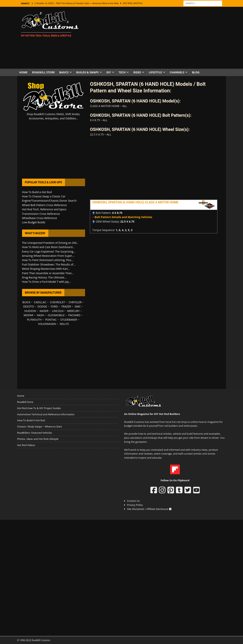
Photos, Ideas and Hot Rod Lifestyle (38, 439)
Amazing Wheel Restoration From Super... (48, 256)
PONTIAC (51, 320)
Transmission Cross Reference (41, 214)
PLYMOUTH (34, 320)
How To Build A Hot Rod (31, 420)
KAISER (44, 311)
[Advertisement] (155, 38)
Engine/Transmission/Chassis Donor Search (49, 201)
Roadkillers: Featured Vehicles (35, 433)
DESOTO (29, 306)
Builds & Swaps (87, 72)
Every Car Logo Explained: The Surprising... (49, 251)
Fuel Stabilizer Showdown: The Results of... (49, 264)
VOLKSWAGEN (47, 324)
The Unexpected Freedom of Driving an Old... (50, 243)
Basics (64, 72)
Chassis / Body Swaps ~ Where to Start (40, 426)
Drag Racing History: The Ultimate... (44, 277)
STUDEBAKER (69, 320)
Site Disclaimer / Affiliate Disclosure (149, 509)
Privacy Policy (135, 505)
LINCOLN (58, 311)
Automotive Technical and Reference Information (46, 414)
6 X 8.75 (117, 213)
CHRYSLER (75, 302)
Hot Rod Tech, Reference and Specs (44, 209)
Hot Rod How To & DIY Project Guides (39, 408)
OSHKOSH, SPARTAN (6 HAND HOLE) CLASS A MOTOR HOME (135, 202)
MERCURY (73, 311)
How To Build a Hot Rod (37, 192)
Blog (196, 72)
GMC (78, 306)
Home (23, 72)
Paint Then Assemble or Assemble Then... (48, 273)
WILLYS (64, 324)
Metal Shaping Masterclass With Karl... (46, 269)
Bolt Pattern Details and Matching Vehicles (123, 217)
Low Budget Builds (34, 222)
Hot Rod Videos (26, 445)
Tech (122, 72)
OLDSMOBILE (56, 315)
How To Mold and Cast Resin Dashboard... (48, 247)
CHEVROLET (57, 302)
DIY (109, 72)
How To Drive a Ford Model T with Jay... (46, 282)
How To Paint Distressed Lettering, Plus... (48, 260)
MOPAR (28, 315)
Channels (177, 72)
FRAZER (66, 306)
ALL (125, 106)
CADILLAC (40, 302)
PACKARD (74, 315)
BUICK (26, 302)
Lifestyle (155, 72)
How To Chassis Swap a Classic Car (44, 196)
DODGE (42, 306)
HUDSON (30, 311)
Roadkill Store (43, 72)
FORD (54, 306)
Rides (137, 72)
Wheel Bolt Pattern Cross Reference (44, 205)
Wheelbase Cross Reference (40, 218)
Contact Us (133, 501)
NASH (40, 315)
